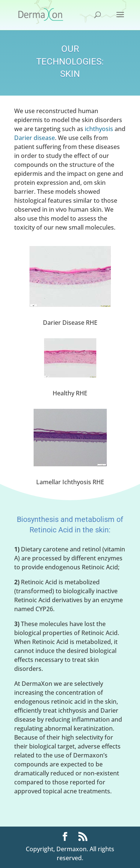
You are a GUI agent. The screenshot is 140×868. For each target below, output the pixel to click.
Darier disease (35, 138)
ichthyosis (99, 129)
